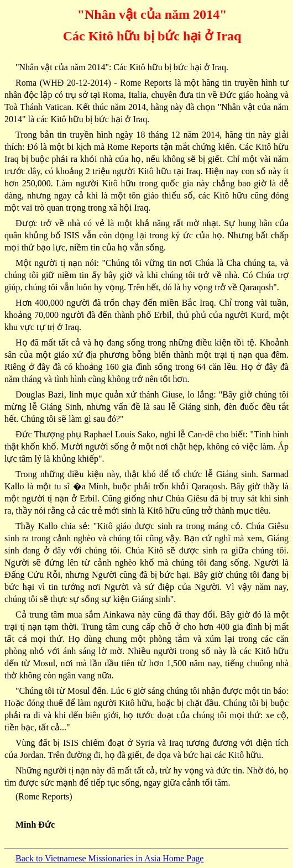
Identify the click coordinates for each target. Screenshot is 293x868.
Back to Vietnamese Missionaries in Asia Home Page (109, 858)
